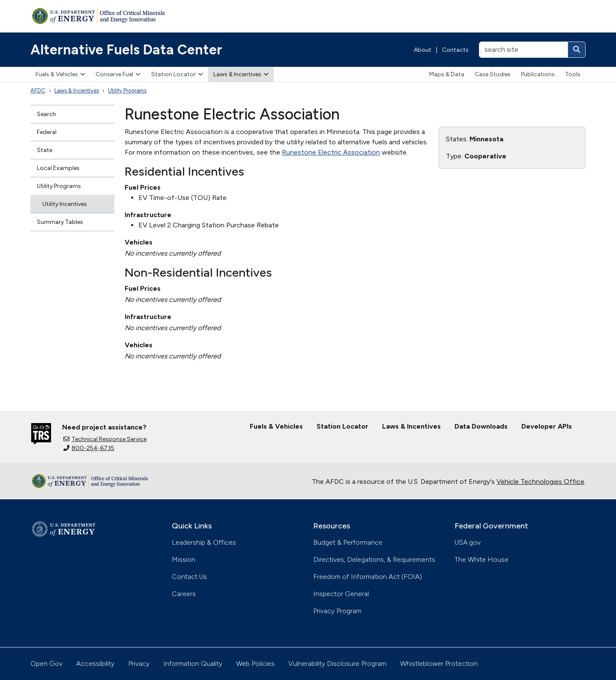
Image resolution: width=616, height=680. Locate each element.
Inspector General (341, 594)
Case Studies (493, 74)
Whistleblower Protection (439, 664)
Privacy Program (337, 611)
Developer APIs (547, 426)
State (45, 150)
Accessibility (95, 664)
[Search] (577, 50)
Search (46, 114)
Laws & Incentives (241, 74)
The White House (481, 559)
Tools (573, 74)
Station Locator (177, 74)
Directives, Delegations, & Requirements (374, 559)
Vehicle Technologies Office (540, 482)
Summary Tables (60, 222)
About (423, 50)
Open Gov (46, 664)
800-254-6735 (89, 448)
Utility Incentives (65, 204)
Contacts (455, 50)
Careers (184, 594)
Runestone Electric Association (331, 152)
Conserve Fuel (118, 74)
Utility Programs (127, 91)
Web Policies (255, 664)
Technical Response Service (105, 439)
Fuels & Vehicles (60, 74)
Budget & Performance (348, 542)
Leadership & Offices (204, 542)
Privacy (139, 664)
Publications (538, 74)
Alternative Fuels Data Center (126, 50)
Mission (184, 559)
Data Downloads (481, 426)
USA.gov (468, 542)
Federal (47, 132)
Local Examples (58, 168)
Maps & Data (447, 74)
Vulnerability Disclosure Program (337, 664)
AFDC (38, 91)
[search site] (523, 50)
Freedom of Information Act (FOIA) (368, 577)
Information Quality (193, 664)
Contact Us (189, 577)
